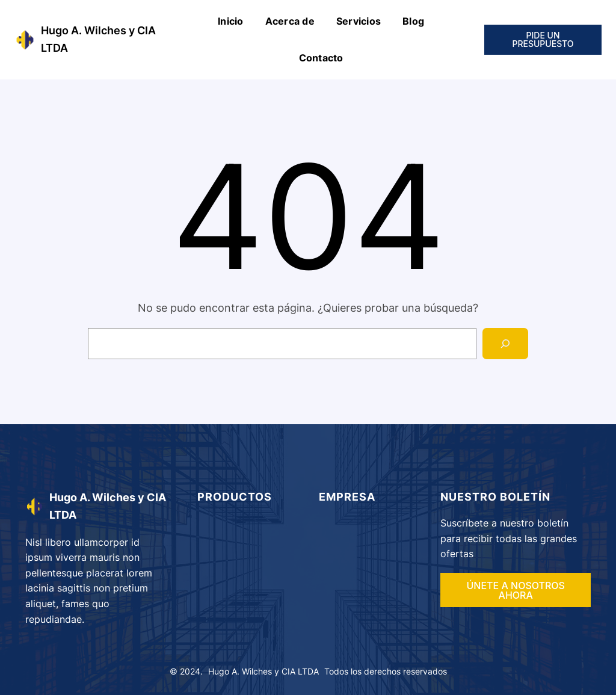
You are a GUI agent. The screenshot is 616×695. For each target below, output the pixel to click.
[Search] (505, 344)
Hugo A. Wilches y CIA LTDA (263, 671)
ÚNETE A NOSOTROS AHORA (515, 590)
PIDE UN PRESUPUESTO (543, 39)
